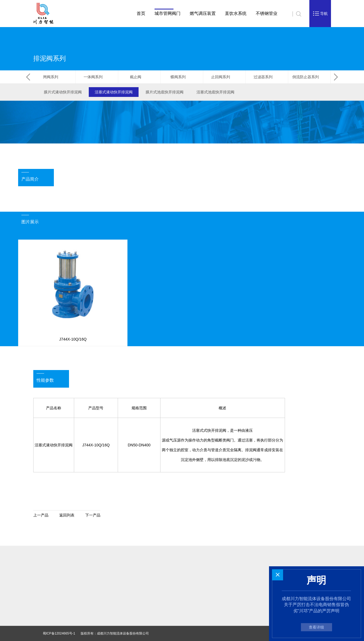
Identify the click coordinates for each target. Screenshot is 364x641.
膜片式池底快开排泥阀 (165, 92)
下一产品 (93, 515)
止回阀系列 (224, 77)
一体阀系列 (97, 77)
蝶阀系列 (182, 77)
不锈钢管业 (267, 13)
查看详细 (316, 627)
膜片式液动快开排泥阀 (63, 92)
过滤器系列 (267, 77)
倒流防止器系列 (309, 77)
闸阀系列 (54, 77)
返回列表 (67, 515)
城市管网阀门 (168, 13)
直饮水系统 (236, 13)
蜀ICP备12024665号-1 (59, 633)
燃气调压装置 (203, 13)
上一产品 (41, 515)
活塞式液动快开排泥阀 (114, 92)
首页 (141, 13)
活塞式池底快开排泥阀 (215, 92)
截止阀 (139, 77)
